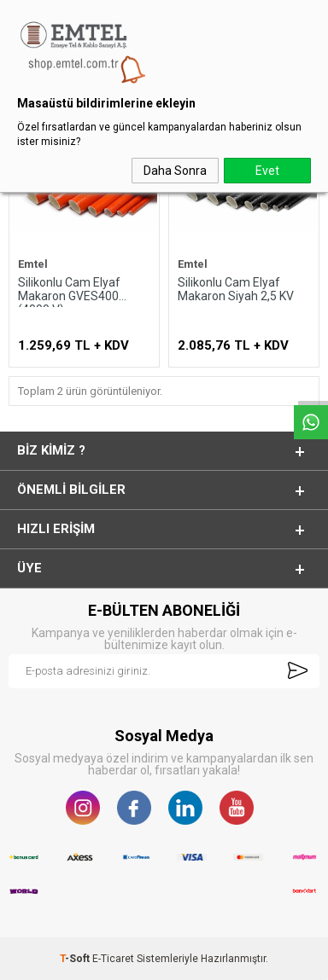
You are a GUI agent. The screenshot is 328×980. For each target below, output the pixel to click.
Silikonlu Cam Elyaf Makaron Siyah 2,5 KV (236, 289)
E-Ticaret (113, 959)
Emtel (33, 264)
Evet (267, 171)
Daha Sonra (175, 171)
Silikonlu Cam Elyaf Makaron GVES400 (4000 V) (69, 291)
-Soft (76, 959)
